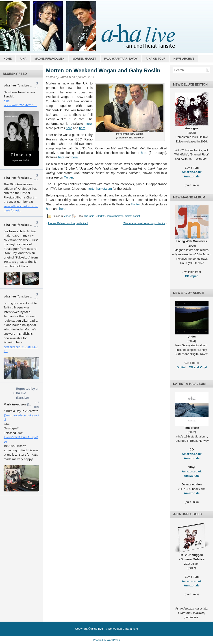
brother (101, 216)
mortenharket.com (99, 189)
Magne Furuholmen (49, 59)
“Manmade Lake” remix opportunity (144, 223)
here (89, 124)
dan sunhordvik (115, 216)
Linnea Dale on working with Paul (68, 223)
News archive (184, 59)
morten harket (132, 216)
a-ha (23, 59)
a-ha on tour (156, 59)
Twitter (68, 177)
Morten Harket (84, 59)
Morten (67, 216)
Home (8, 59)
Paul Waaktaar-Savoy (121, 59)
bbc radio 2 (90, 216)
